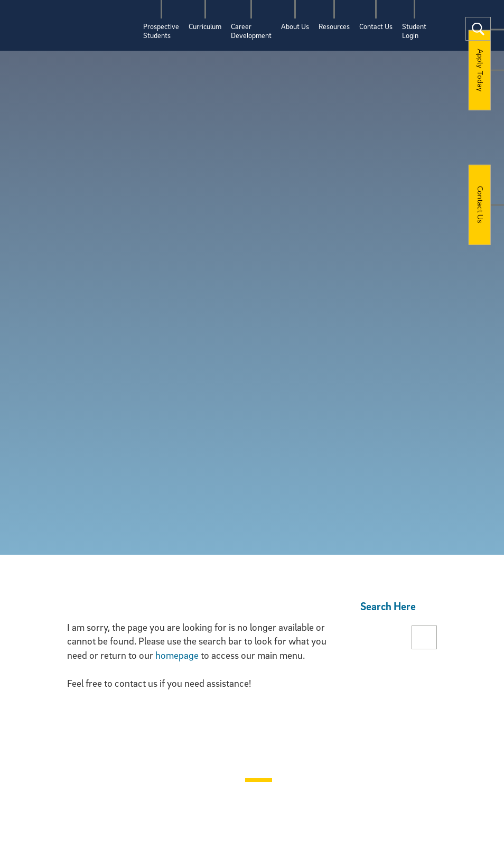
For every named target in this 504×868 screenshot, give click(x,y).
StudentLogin (414, 31)
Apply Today (480, 70)
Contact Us (480, 205)
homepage (177, 655)
